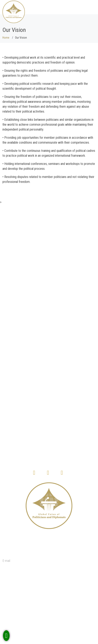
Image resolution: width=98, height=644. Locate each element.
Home (6, 38)
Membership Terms (21, 615)
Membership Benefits (22, 589)
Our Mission (17, 602)
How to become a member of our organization (38, 620)
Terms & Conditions (21, 607)
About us (15, 597)
